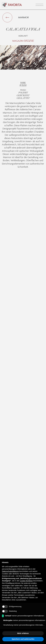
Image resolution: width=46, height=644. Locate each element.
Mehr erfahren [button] (23, 633)
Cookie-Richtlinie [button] (26, 581)
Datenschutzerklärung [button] (10, 571)
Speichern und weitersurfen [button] (23, 639)
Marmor (23, 17)
